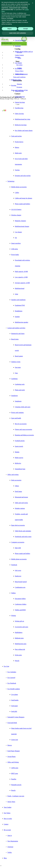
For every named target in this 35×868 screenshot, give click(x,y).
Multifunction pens (21, 644)
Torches (17, 170)
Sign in (10, 836)
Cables (17, 193)
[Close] (1, 866)
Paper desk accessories (18, 525)
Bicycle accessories (21, 424)
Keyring (14, 85)
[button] (33, 3)
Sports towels (19, 446)
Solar (17, 294)
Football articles (20, 441)
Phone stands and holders (22, 204)
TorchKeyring (19, 108)
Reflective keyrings (21, 125)
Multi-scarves (19, 458)
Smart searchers (16, 243)
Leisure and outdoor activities (16, 328)
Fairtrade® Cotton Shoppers (16, 717)
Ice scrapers (18, 68)
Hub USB (18, 548)
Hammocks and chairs (18, 334)
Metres (17, 147)
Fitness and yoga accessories (24, 429)
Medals (17, 452)
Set (16, 238)
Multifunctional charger (22, 226)
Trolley (10, 852)
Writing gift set (19, 621)
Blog (5, 858)
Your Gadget (8, 807)
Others (17, 486)
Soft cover (18, 570)
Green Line (15, 740)
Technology (11, 181)
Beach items (15, 339)
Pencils (17, 661)
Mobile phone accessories (19, 187)
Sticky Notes (11, 802)
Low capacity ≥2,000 (21, 277)
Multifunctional (20, 288)
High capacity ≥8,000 (21, 272)
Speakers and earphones (18, 300)
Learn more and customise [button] (17, 33)
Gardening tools (20, 384)
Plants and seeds (20, 390)
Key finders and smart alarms (24, 131)
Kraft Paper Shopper (14, 751)
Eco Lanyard (11, 678)
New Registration (13, 841)
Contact (6, 824)
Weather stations (20, 508)
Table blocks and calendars (23, 531)
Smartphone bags (20, 469)
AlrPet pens (15, 768)
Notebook (14, 565)
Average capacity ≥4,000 (22, 283)
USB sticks (15, 249)
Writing (13, 616)
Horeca (10, 745)
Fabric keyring (19, 114)
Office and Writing (13, 762)
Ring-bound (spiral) (21, 582)
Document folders (20, 599)
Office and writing (13, 475)
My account (7, 830)
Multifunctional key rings (23, 119)
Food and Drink (12, 723)
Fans (16, 373)
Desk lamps (18, 491)
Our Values (7, 813)
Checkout (10, 847)
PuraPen (14, 779)
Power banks (15, 255)
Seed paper (15, 706)
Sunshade (18, 46)
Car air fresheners (20, 40)
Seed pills (14, 711)
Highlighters (19, 632)
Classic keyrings (20, 97)
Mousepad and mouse (21, 497)
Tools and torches (16, 136)
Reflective (18, 463)
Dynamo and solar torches (23, 176)
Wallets (13, 593)
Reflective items (16, 80)
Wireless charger (16, 215)
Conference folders (21, 604)
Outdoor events (16, 362)
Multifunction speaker (22, 322)
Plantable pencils (16, 785)
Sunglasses (14, 396)
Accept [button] (26, 29)
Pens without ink (20, 649)
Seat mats (18, 367)
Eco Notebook (12, 683)
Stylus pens (18, 655)
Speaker (17, 317)
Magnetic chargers (20, 221)
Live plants (15, 695)
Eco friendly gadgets (14, 689)
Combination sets (20, 587)
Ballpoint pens (19, 638)
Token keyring (19, 91)
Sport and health (16, 418)
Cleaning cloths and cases (23, 407)
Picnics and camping (17, 413)
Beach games (19, 356)
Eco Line (6, 666)
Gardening (14, 379)
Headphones (19, 311)
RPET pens (15, 773)
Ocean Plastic (12, 757)
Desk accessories (16, 480)
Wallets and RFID (20, 610)
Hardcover (18, 576)
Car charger (18, 63)
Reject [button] (10, 29)
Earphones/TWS (20, 305)
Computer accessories (18, 542)
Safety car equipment (21, 74)
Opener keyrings (20, 102)
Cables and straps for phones (24, 198)
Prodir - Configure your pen (16, 796)
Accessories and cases (22, 627)
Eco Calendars (12, 672)
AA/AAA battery (16, 209)
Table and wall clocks (21, 503)
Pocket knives (19, 142)
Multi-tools (18, 153)
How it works (8, 819)
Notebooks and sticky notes (23, 537)
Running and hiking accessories (24, 435)
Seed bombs (15, 700)
